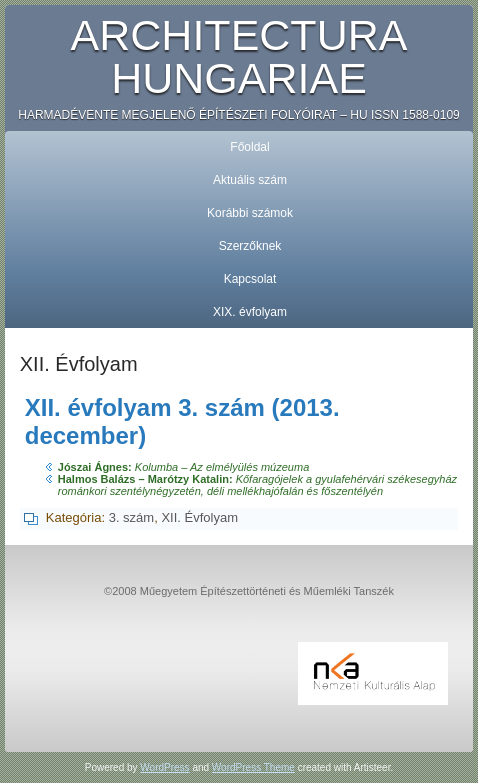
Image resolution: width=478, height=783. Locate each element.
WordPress (164, 767)
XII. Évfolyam (199, 517)
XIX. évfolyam (250, 312)
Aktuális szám (250, 180)
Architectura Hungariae (239, 56)
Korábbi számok (250, 213)
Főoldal (249, 147)
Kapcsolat (250, 279)
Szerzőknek (250, 246)
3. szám (132, 517)
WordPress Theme (253, 767)
